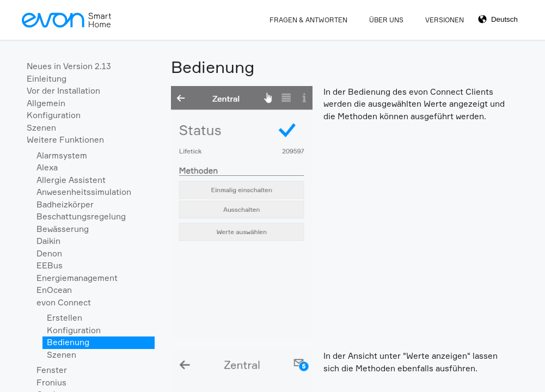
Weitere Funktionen (65, 140)
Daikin (48, 241)
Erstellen (65, 318)
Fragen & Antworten (308, 20)
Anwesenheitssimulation (84, 192)
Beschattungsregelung (81, 216)
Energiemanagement (77, 278)
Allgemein (46, 103)
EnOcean (54, 290)
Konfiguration (54, 115)
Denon (49, 253)
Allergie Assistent (71, 180)
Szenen (41, 128)
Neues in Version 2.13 (69, 66)
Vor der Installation (63, 91)
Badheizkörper (65, 204)
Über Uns (386, 20)
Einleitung (47, 79)
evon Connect (64, 302)
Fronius (51, 382)
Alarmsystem (62, 155)
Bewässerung (63, 229)
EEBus (50, 265)
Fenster (52, 370)
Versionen (445, 20)
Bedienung (68, 342)
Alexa (47, 167)
